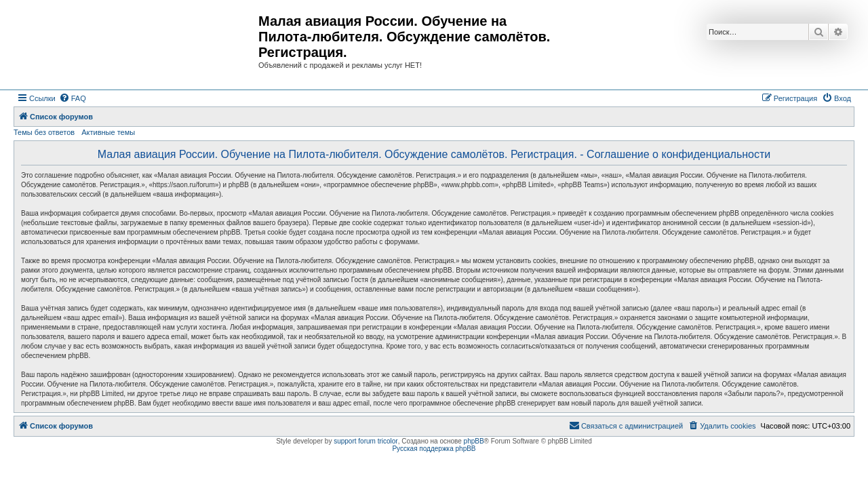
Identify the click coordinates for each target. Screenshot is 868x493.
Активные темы (108, 132)
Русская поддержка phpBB (434, 449)
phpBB (474, 441)
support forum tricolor (366, 441)
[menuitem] (73, 98)
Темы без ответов (44, 132)
